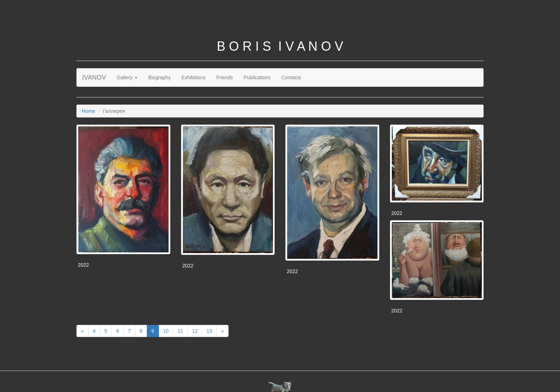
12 (195, 331)
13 (209, 331)
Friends (225, 77)
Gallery (127, 77)
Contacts (291, 77)
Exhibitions (194, 77)
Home (88, 111)
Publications (257, 77)
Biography (159, 77)
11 (180, 331)
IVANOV (94, 77)
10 (166, 331)
